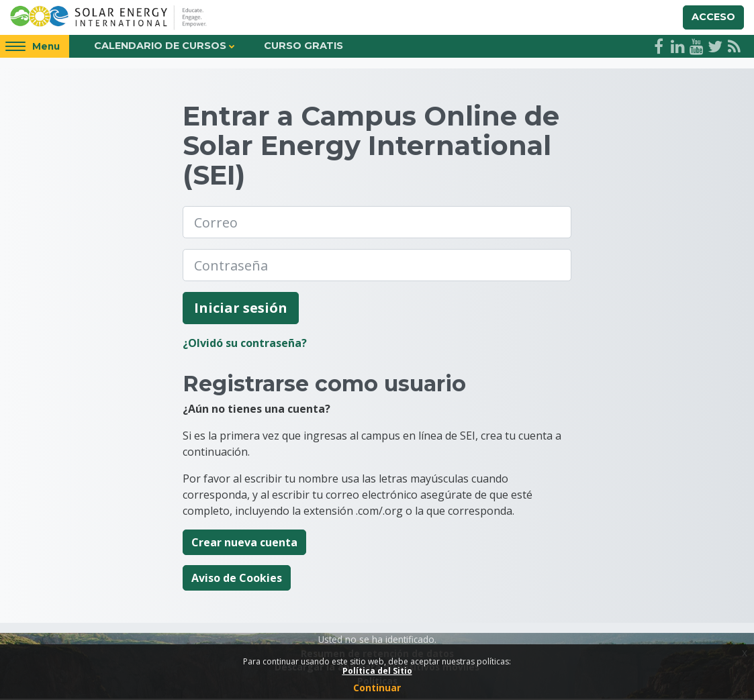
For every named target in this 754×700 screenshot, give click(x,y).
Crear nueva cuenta (244, 544)
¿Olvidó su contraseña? (245, 344)
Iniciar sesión (241, 309)
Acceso (713, 17)
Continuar (377, 688)
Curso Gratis (303, 47)
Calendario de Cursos (160, 47)
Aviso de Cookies (237, 579)
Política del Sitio (377, 671)
